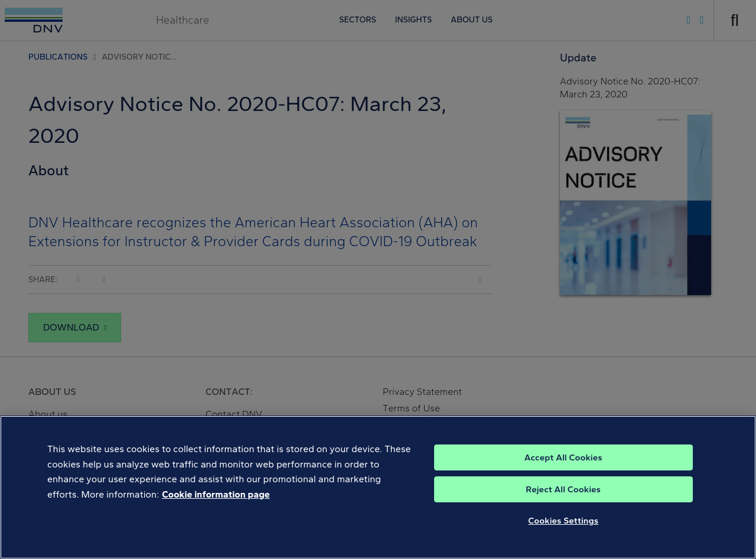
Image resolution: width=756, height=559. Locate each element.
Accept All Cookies (563, 470)
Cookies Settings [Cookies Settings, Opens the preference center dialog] (563, 533)
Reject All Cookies (563, 502)
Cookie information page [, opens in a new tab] (216, 507)
